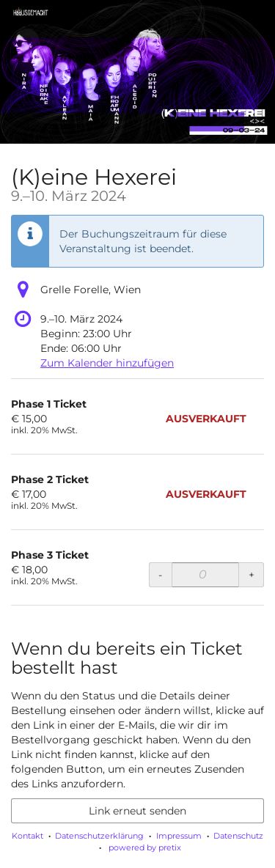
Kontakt (27, 836)
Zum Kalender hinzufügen (107, 363)
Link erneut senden (137, 811)
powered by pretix (145, 847)
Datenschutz (238, 836)
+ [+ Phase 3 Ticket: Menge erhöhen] (252, 575)
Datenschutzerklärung (99, 836)
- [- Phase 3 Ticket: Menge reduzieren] (160, 575)
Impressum (179, 836)
